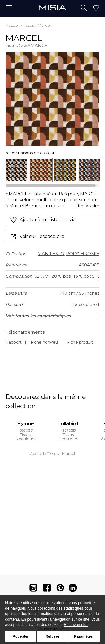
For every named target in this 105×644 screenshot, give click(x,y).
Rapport (14, 342)
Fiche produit (80, 342)
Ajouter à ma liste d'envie (43, 220)
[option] (16, 170)
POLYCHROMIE (83, 254)
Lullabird (68, 424)
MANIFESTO (51, 254)
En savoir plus (76, 625)
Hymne (26, 424)
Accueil (13, 25)
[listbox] (53, 170)
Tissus (29, 25)
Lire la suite (88, 206)
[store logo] (53, 8)
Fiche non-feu (44, 342)
